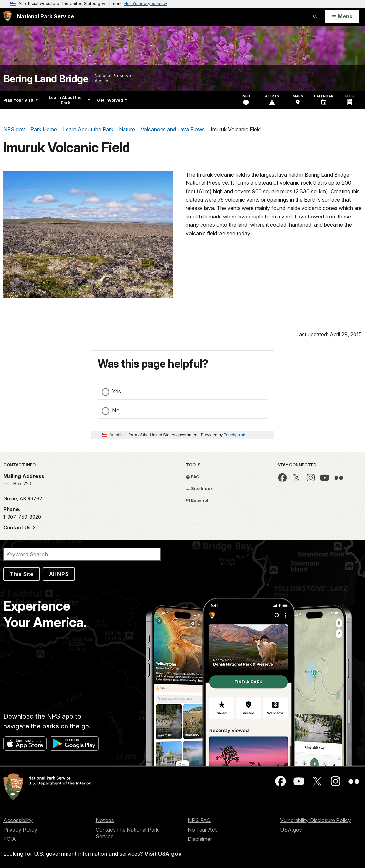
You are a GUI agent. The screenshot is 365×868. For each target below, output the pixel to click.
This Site (22, 574)
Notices (105, 820)
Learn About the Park (70, 100)
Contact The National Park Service (127, 833)
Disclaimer (200, 839)
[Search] (82, 554)
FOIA (10, 839)
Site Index (199, 488)
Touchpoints (235, 435)
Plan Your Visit (21, 100)
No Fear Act (202, 830)
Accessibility (18, 820)
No (116, 410)
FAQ (193, 477)
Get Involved (112, 100)
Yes (116, 391)
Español (197, 500)
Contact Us (18, 528)
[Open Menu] (342, 17)
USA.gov (291, 830)
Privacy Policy (20, 830)
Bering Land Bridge (46, 79)
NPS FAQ (199, 820)
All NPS (59, 574)
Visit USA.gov (163, 854)
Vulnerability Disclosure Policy (316, 820)
